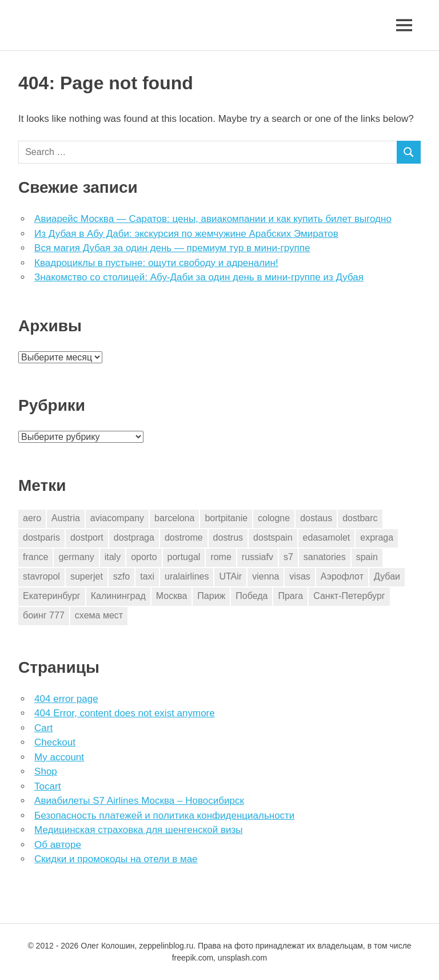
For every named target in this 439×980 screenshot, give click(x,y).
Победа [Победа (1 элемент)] (252, 596)
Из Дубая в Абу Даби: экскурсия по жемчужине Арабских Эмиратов (186, 234)
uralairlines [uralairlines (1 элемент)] (187, 576)
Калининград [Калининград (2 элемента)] (118, 596)
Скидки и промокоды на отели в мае (116, 859)
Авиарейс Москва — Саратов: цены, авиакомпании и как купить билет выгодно (213, 219)
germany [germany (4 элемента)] (76, 557)
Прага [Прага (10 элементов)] (290, 596)
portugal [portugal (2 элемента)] (184, 557)
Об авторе (58, 845)
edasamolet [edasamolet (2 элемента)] (327, 537)
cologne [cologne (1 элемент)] (274, 518)
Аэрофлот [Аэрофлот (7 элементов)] (342, 576)
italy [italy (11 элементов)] (113, 557)
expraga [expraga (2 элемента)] (377, 537)
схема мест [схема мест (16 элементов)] (99, 615)
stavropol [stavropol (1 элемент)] (41, 576)
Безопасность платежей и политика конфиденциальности (164, 816)
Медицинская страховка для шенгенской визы (138, 830)
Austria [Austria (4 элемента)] (66, 518)
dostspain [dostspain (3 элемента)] (273, 537)
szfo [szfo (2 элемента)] (121, 576)
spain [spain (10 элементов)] (367, 557)
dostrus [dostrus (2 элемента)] (228, 537)
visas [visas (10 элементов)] (300, 576)
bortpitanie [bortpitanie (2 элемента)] (226, 518)
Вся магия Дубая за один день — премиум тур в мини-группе (172, 248)
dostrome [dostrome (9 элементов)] (184, 537)
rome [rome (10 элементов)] (221, 557)
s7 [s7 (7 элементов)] (288, 557)
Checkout (55, 742)
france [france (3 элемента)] (35, 557)
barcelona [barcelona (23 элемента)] (174, 518)
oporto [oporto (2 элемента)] (144, 557)
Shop (46, 771)
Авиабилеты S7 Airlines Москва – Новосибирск (139, 801)
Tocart (47, 786)
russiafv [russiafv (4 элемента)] (258, 557)
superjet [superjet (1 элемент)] (87, 576)
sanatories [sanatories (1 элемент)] (325, 557)
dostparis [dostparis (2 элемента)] (41, 537)
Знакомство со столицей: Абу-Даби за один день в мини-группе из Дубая (199, 277)
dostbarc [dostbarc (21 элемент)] (360, 518)
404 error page (66, 699)
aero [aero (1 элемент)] (32, 518)
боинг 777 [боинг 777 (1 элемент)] (44, 615)
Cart (43, 728)
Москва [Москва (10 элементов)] (172, 596)
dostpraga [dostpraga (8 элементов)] (134, 537)
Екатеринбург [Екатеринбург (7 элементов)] (52, 596)
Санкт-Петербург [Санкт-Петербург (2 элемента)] (349, 596)
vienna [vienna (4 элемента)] (266, 576)
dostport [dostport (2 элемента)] (87, 537)
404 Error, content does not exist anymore (125, 713)
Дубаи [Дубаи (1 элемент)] (387, 576)
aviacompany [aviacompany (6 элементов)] (117, 518)
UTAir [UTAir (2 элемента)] (230, 576)
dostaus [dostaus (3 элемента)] (316, 518)
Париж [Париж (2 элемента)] (211, 596)
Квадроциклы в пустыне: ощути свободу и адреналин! (156, 263)
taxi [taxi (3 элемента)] (147, 576)
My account (59, 757)
